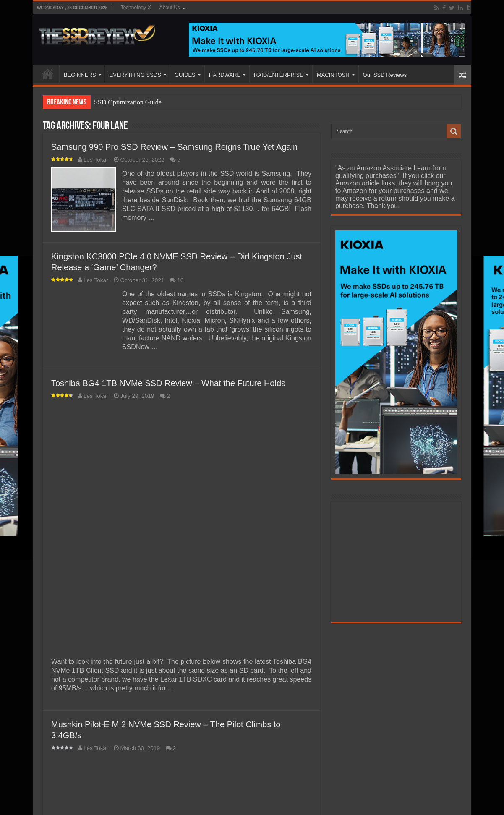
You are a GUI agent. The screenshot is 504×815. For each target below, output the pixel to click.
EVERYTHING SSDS (135, 75)
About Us (169, 8)
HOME (48, 74)
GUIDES (185, 75)
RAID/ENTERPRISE (279, 75)
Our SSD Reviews (385, 75)
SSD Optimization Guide (128, 102)
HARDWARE (225, 75)
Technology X (136, 8)
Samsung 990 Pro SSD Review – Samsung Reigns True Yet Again (174, 147)
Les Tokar (96, 160)
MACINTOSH (333, 75)
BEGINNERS (80, 75)
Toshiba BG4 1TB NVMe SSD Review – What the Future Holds (168, 383)
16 (180, 280)
